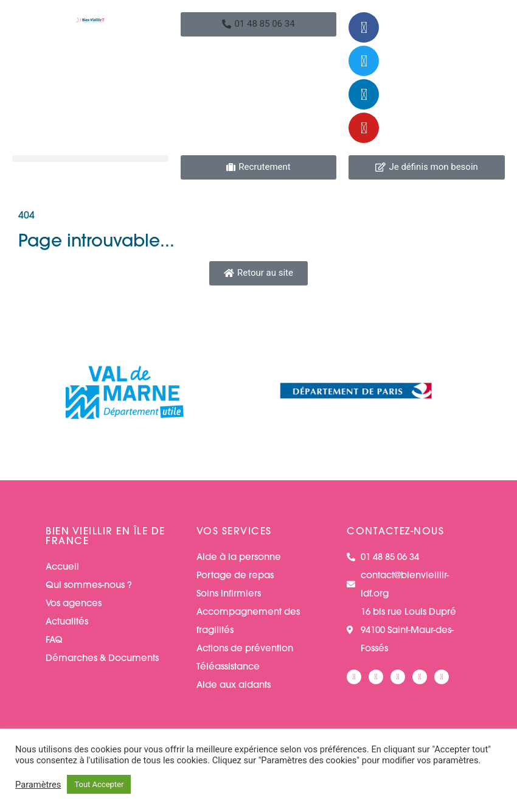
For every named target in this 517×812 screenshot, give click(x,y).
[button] (259, 24)
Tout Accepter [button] (99, 784)
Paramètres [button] (38, 785)
